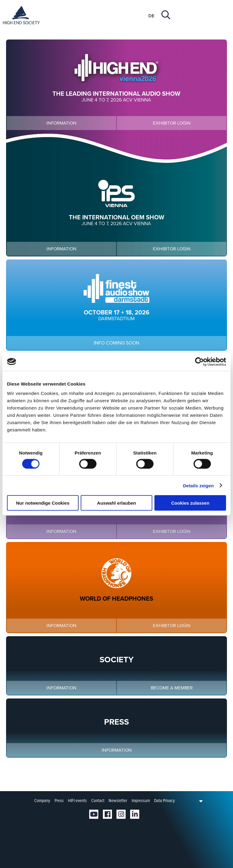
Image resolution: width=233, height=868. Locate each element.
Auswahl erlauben (116, 503)
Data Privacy (164, 801)
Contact (98, 801)
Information (61, 123)
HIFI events (77, 801)
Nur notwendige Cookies (43, 503)
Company (42, 801)
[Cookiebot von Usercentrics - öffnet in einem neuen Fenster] (199, 362)
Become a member (172, 688)
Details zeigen (198, 485)
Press (59, 801)
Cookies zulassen (190, 503)
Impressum (141, 801)
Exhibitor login (172, 123)
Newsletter (118, 801)
